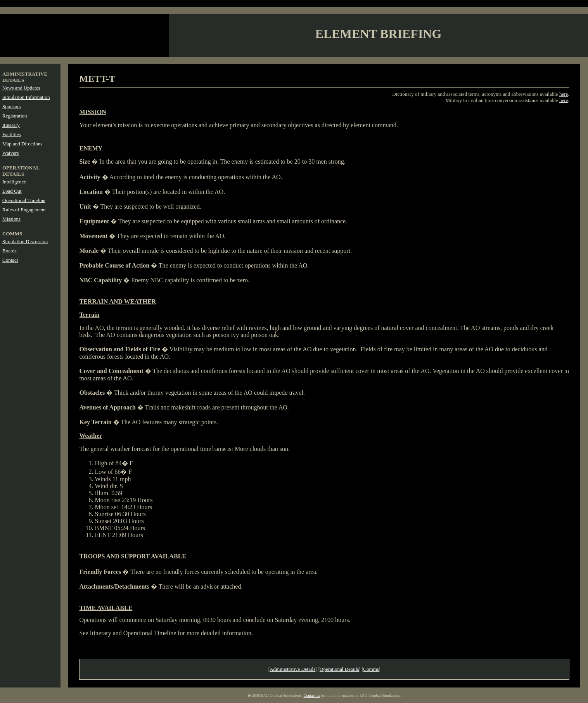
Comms (371, 669)
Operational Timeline (24, 200)
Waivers (10, 153)
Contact (10, 260)
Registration (15, 116)
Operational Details (339, 669)
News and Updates (21, 88)
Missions (11, 219)
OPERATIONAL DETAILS (21, 171)
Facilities (12, 134)
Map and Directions (22, 144)
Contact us (312, 695)
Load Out (12, 191)
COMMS (12, 234)
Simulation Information (26, 97)
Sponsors (12, 106)
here (564, 94)
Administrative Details (292, 669)
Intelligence (14, 182)
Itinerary (11, 125)
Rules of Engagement (24, 210)
